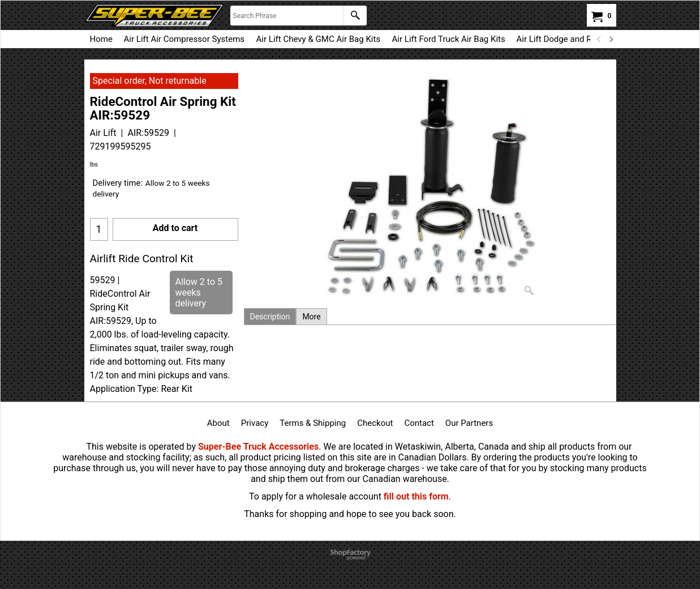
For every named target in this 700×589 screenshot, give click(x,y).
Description (270, 317)
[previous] (600, 39)
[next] (611, 39)
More (311, 317)
